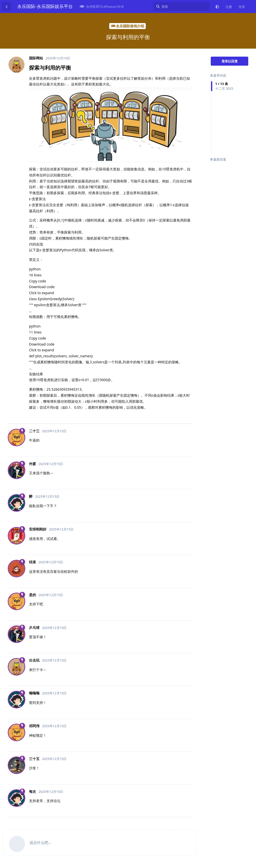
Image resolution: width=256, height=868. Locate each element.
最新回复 (218, 159)
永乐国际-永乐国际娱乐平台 (45, 6)
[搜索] (182, 7)
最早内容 (218, 75)
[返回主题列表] (6, 7)
